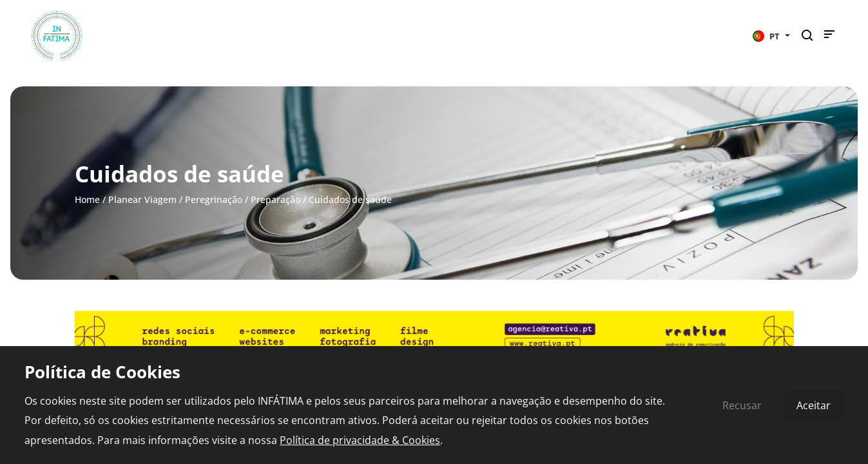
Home (87, 199)
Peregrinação (214, 199)
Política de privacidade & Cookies (360, 440)
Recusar (742, 405)
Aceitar (814, 405)
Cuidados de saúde (350, 199)
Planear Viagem (142, 199)
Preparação (275, 199)
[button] (771, 35)
